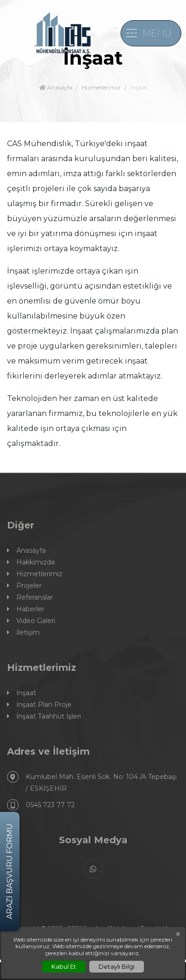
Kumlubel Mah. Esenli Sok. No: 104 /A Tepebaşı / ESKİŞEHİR (92, 782)
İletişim (23, 633)
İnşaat (21, 693)
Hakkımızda (31, 562)
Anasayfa (56, 87)
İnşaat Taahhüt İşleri (44, 716)
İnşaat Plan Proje (39, 705)
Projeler (24, 586)
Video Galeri (31, 621)
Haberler (26, 609)
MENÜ (157, 33)
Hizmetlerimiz (101, 87)
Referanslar (30, 598)
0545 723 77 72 (41, 805)
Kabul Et (64, 966)
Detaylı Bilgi (117, 966)
